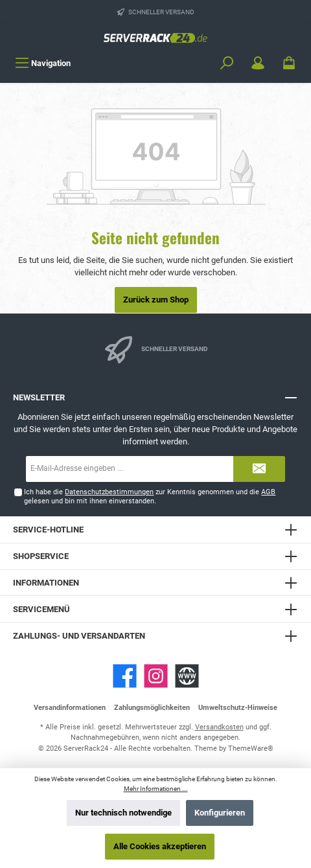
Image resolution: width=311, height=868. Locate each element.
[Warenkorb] (289, 63)
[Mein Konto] (258, 63)
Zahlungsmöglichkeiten (152, 708)
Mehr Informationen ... (156, 789)
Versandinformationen (70, 708)
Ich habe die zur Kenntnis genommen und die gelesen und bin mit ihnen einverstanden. (150, 496)
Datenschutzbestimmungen (109, 492)
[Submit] (259, 469)
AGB (268, 492)
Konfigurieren (220, 813)
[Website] (187, 676)
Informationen (46, 583)
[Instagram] (156, 676)
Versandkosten (219, 727)
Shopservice (41, 556)
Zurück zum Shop (156, 300)
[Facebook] (125, 676)
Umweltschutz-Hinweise (238, 708)
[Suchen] (227, 63)
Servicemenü (41, 609)
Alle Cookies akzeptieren (160, 846)
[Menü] (43, 63)
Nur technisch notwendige (123, 813)
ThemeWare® (251, 748)
